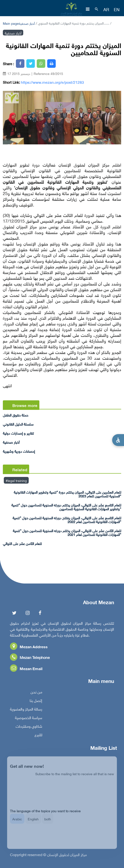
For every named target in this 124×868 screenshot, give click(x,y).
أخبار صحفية (27, 23)
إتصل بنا (36, 702)
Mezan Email (26, 670)
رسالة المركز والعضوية (26, 710)
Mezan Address (29, 648)
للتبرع (38, 736)
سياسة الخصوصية (29, 719)
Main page (11, 23)
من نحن (36, 693)
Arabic (17, 822)
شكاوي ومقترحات (29, 727)
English (33, 822)
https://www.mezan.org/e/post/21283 (52, 82)
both (48, 822)
